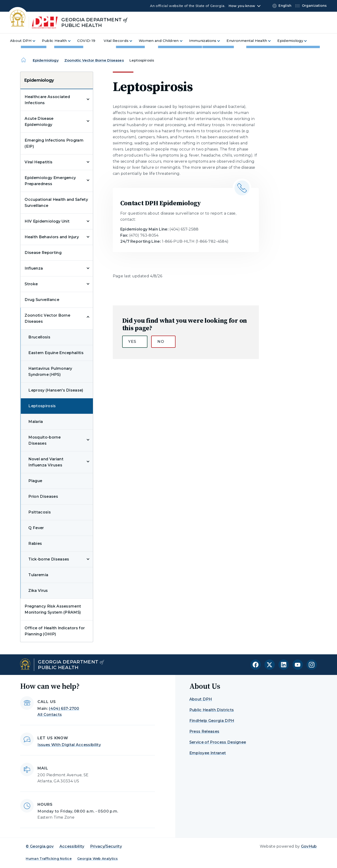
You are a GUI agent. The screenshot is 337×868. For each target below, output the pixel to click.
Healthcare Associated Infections (47, 100)
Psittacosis (40, 512)
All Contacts (50, 715)
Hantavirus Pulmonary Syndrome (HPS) (50, 372)
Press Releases (204, 731)
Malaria (36, 422)
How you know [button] (242, 6)
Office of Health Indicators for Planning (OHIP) (55, 631)
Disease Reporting (43, 253)
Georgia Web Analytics (98, 859)
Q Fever (36, 528)
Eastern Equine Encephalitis (56, 353)
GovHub (309, 846)
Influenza (34, 268)
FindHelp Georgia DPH (212, 721)
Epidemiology (46, 60)
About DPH (201, 699)
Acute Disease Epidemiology (39, 122)
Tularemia (38, 575)
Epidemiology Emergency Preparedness (50, 181)
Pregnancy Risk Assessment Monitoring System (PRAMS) (53, 609)
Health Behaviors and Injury (52, 237)
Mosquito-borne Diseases (44, 440)
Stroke (31, 284)
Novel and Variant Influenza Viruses (46, 462)
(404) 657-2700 (64, 709)
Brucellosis (39, 337)
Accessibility (72, 846)
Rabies (35, 544)
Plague (35, 481)
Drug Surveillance (42, 300)
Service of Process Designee (218, 742)
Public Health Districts (212, 710)
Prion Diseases (43, 496)
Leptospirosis (42, 406)
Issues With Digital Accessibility (69, 745)
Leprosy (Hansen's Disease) (56, 390)
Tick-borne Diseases (49, 559)
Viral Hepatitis (38, 162)
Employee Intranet (208, 753)
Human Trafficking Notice (49, 859)
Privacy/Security (106, 846)
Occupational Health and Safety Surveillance (56, 203)
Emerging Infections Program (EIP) (54, 143)
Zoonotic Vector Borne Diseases (94, 60)
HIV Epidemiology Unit (47, 221)
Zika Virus (38, 591)
